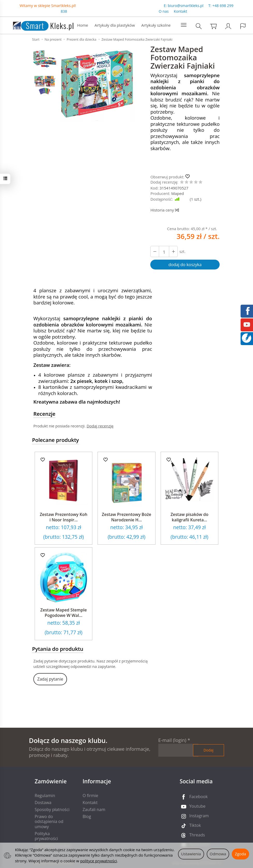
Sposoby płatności (52, 809)
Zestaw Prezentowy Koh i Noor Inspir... (64, 517)
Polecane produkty (55, 440)
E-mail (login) (172, 740)
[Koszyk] (213, 26)
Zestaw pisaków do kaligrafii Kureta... (189, 517)
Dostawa (43, 803)
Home (83, 25)
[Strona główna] (38, 25)
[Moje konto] (228, 26)
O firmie (90, 796)
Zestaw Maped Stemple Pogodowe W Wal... (64, 613)
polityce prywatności (99, 861)
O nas (164, 11)
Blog (87, 816)
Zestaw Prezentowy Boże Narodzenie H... (126, 517)
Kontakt (181, 11)
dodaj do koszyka (185, 265)
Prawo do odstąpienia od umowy (49, 821)
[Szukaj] (199, 26)
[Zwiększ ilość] (155, 251)
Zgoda (240, 854)
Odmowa (218, 854)
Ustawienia (191, 854)
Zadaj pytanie (50, 679)
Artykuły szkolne (156, 25)
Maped (178, 193)
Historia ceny (164, 210)
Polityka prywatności (46, 836)
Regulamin (45, 796)
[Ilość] (164, 251)
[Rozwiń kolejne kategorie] (184, 25)
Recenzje (44, 414)
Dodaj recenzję (100, 426)
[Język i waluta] (243, 26)
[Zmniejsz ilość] (173, 251)
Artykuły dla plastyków (115, 25)
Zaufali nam (94, 809)
